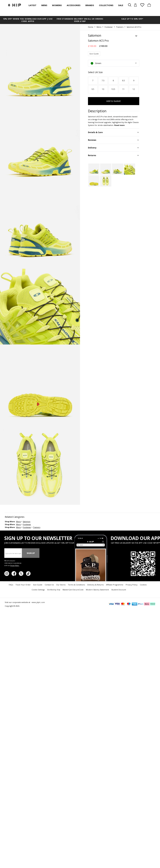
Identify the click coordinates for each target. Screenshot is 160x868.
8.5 (124, 81)
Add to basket (114, 101)
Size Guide (94, 54)
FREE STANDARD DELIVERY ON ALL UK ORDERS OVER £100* (80, 20)
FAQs (11, 585)
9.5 (93, 89)
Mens (44, 5)
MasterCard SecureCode (73, 590)
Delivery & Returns (95, 585)
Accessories (74, 5)
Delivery (92, 148)
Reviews (92, 140)
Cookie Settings (38, 590)
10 (103, 89)
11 (123, 89)
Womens (57, 5)
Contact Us (49, 585)
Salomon (27, 521)
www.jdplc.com (38, 602)
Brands (90, 5)
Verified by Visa (54, 590)
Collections (106, 5)
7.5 (103, 81)
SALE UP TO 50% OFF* (132, 19)
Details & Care (95, 132)
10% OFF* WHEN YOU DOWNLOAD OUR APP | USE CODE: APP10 (28, 20)
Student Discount (119, 590)
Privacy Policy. (15, 565)
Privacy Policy (132, 585)
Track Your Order (23, 585)
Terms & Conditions (76, 585)
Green (96, 63)
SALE (121, 5)
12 (134, 89)
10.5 (113, 89)
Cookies (143, 585)
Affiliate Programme (115, 585)
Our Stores (61, 585)
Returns (92, 155)
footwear (27, 524)
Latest (32, 5)
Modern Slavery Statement (97, 590)
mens (18, 521)
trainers (37, 527)
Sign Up (31, 553)
